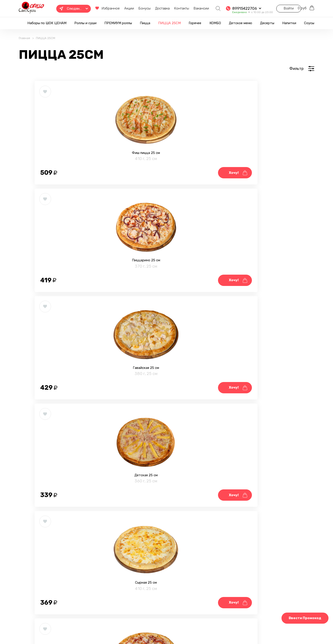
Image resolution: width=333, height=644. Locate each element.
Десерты (267, 23)
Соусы (309, 23)
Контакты (169, 8)
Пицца (145, 23)
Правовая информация (103, 629)
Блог (160, 629)
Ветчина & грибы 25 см (166, 420)
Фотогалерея (138, 629)
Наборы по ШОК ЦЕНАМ (47, 23)
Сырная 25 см (166, 298)
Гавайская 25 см (254, 176)
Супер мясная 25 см (79, 542)
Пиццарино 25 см (166, 176)
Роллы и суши (85, 23)
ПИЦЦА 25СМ (169, 23)
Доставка (150, 8)
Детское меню (240, 23)
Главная (24, 44)
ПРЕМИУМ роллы (118, 23)
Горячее (195, 23)
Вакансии (189, 8)
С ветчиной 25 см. (78, 420)
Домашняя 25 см (254, 298)
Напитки (289, 23)
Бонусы (132, 8)
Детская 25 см (78, 298)
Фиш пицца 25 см (79, 176)
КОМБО (215, 23)
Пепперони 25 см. (254, 420)
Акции (117, 8)
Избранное (92, 9)
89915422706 (232, 7)
